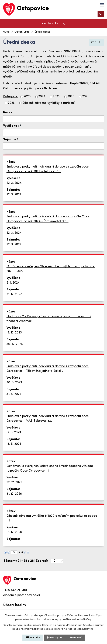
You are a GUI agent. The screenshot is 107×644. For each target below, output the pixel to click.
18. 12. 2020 (14, 532)
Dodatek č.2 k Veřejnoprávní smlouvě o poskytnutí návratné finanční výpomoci (49, 319)
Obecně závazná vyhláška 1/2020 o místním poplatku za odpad (52, 518)
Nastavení (75, 638)
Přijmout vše (33, 638)
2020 (27, 97)
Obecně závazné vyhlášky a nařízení (49, 103)
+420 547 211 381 (15, 590)
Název (8, 112)
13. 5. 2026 (14, 444)
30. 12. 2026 (15, 344)
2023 (56, 97)
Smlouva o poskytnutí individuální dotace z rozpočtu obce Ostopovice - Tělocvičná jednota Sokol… (48, 369)
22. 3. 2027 (14, 195)
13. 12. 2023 (14, 333)
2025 (86, 97)
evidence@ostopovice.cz (22, 595)
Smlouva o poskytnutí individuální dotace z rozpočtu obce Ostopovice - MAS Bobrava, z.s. (48, 419)
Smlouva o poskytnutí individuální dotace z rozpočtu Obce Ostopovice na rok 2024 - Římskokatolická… (48, 219)
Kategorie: (11, 97)
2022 (42, 97)
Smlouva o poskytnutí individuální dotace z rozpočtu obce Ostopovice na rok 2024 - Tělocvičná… (48, 169)
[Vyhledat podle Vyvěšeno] (53, 133)
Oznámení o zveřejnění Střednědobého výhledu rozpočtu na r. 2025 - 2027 (51, 269)
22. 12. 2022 (14, 482)
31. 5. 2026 (14, 394)
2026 (11, 103)
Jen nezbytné (55, 638)
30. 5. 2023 (14, 383)
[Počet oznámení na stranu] (57, 561)
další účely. (86, 619)
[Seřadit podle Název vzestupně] (14, 111)
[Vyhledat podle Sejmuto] (53, 146)
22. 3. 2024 (14, 183)
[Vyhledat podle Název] (53, 119)
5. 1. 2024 (13, 283)
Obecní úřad (22, 32)
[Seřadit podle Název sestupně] (14, 112)
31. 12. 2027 (14, 294)
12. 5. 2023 (14, 432)
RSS (96, 42)
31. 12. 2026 (14, 494)
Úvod (6, 32)
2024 (71, 97)
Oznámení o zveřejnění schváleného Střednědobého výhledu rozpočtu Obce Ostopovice (50, 468)
